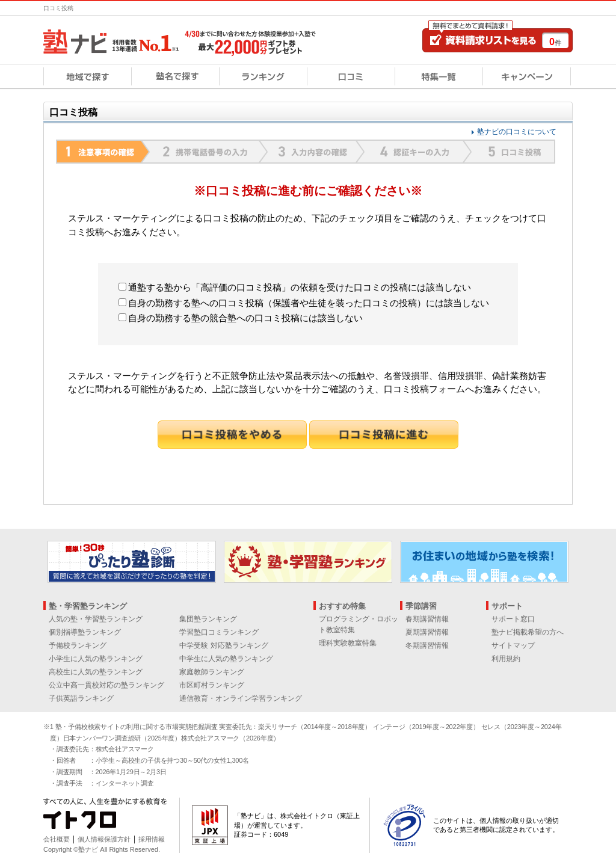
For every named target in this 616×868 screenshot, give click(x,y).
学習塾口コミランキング (219, 632)
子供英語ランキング (81, 698)
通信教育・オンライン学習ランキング (241, 698)
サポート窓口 (513, 619)
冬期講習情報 (427, 645)
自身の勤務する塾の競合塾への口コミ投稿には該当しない (241, 318)
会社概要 (57, 839)
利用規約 (506, 659)
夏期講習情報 (427, 632)
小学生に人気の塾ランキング (96, 659)
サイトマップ (513, 645)
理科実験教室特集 (348, 643)
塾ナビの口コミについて (517, 132)
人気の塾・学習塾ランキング (96, 619)
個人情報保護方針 (104, 839)
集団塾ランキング (208, 619)
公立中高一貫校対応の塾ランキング (106, 685)
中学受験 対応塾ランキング (223, 645)
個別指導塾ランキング (85, 632)
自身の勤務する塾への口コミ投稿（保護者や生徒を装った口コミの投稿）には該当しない (304, 303)
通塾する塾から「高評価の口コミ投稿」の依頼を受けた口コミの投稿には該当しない (295, 287)
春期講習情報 (427, 619)
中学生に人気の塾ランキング (226, 659)
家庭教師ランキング (212, 672)
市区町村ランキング (212, 685)
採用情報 (152, 839)
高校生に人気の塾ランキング (96, 672)
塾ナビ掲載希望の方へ (528, 632)
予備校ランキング (78, 645)
